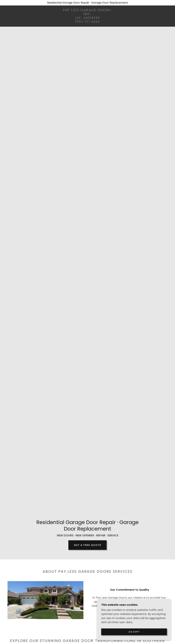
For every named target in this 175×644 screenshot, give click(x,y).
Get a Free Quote (87, 545)
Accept (137, 632)
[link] (88, 22)
